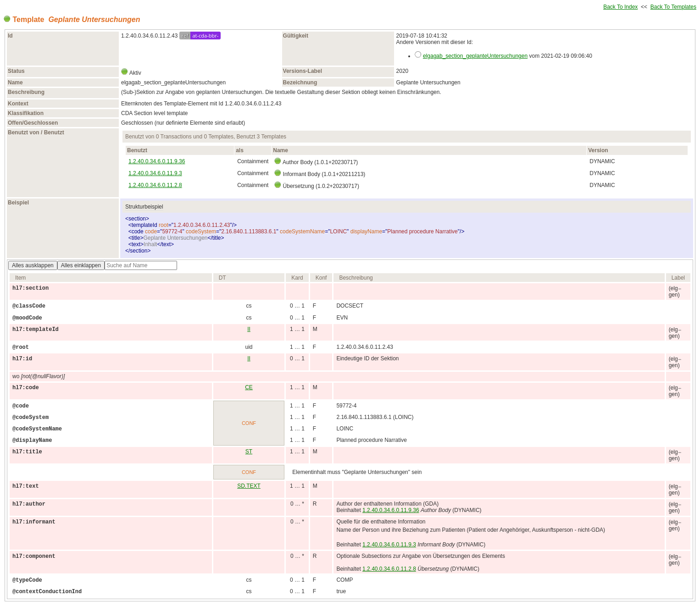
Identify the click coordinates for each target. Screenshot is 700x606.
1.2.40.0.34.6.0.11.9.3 (155, 173)
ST (249, 452)
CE (249, 387)
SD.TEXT (249, 486)
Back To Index (620, 7)
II (249, 329)
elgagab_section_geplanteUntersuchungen (475, 56)
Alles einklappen (81, 265)
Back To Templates (673, 7)
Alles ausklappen (33, 265)
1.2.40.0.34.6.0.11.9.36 (157, 161)
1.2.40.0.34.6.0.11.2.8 (155, 185)
